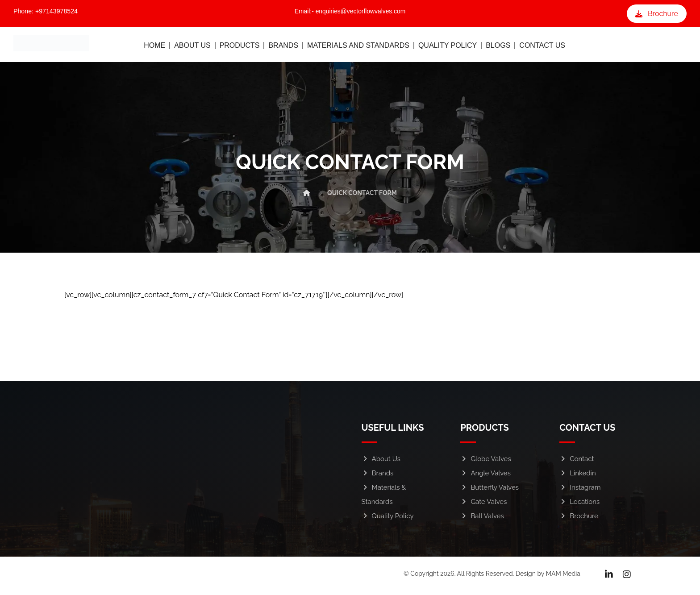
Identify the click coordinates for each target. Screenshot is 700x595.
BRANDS (283, 47)
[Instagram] (627, 577)
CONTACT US (542, 47)
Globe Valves (485, 462)
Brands (378, 476)
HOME (154, 47)
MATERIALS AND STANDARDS (358, 47)
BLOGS (498, 47)
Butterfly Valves (490, 490)
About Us (381, 462)
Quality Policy (388, 519)
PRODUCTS (240, 47)
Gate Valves (483, 504)
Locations (579, 504)
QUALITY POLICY (448, 47)
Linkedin (577, 476)
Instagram (580, 490)
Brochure (579, 519)
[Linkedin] (609, 577)
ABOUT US (192, 47)
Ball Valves (482, 519)
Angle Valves (485, 476)
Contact (577, 462)
